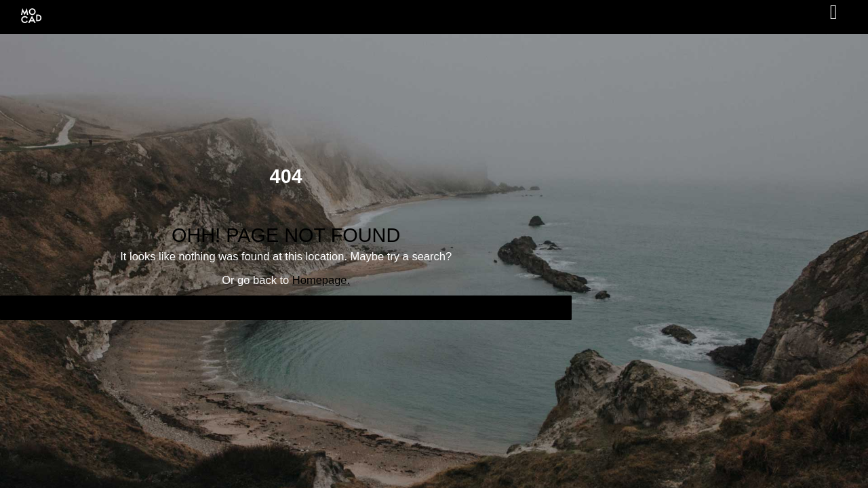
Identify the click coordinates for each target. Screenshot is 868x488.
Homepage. (321, 280)
